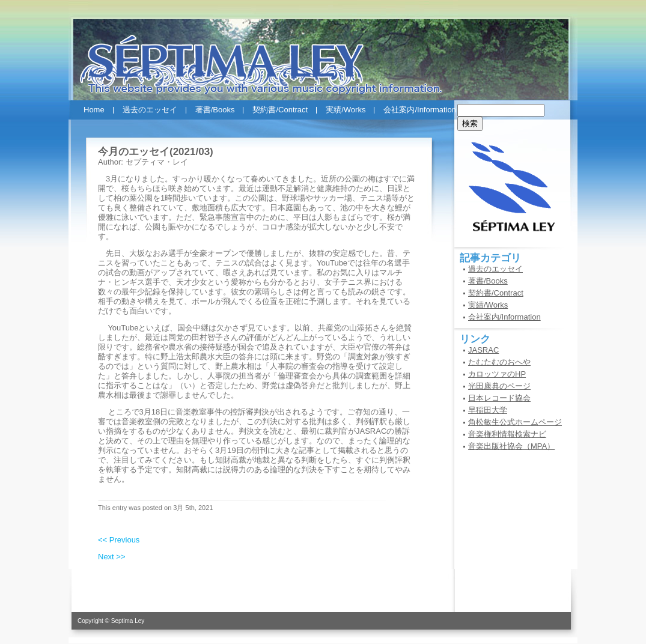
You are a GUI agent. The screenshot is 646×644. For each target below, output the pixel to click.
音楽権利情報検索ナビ (507, 434)
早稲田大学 (488, 410)
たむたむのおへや (499, 362)
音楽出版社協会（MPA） (511, 446)
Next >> (112, 557)
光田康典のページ (499, 386)
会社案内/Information (420, 110)
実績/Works (346, 110)
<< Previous (119, 540)
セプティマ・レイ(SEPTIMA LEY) (323, 53)
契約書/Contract (280, 110)
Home (94, 110)
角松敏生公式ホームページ (515, 422)
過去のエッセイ (150, 110)
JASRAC (483, 350)
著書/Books (215, 110)
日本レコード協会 (499, 398)
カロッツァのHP (497, 374)
